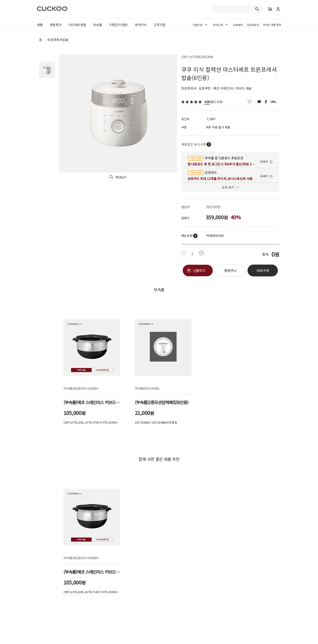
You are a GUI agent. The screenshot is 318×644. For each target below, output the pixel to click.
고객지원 (159, 25)
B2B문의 (238, 25)
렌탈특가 (56, 25)
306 (207, 102)
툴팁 (195, 236)
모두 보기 (228, 187)
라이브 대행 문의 (272, 25)
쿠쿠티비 (141, 25)
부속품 (98, 25)
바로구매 (263, 270)
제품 (40, 25)
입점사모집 (253, 25)
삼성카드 (202, 173)
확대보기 (121, 177)
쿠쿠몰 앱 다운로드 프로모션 (215, 158)
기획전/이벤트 (118, 25)
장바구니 (230, 270)
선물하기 (199, 270)
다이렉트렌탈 (77, 25)
